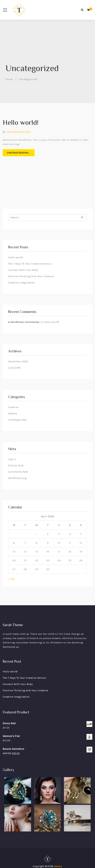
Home (9, 79)
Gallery (13, 413)
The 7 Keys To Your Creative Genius (30, 264)
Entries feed (16, 465)
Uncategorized (17, 420)
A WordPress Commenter (24, 322)
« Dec (12, 579)
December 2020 (18, 361)
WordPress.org (17, 478)
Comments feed (18, 472)
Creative (13, 407)
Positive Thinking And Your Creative (31, 276)
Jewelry (58, 866)
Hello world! (20, 123)
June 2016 (14, 368)
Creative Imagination (22, 283)
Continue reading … (19, 153)
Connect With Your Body (23, 270)
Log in (12, 459)
